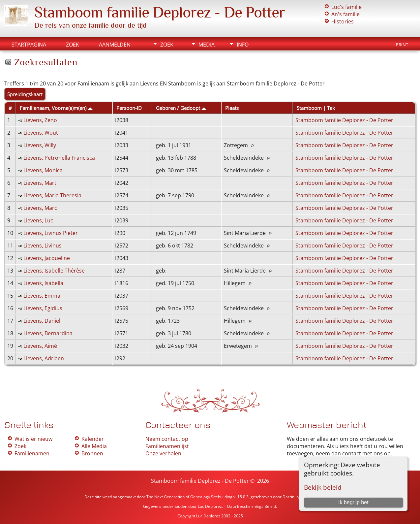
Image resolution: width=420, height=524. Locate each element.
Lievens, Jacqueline (47, 258)
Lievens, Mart (40, 183)
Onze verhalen (163, 453)
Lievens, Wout (41, 133)
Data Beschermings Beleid (252, 506)
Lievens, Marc (40, 208)
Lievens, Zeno (40, 120)
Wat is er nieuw (33, 439)
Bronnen (92, 453)
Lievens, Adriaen (44, 358)
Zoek (73, 45)
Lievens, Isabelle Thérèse (54, 271)
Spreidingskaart (25, 94)
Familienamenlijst (167, 446)
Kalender (93, 439)
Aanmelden (115, 45)
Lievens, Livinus (43, 246)
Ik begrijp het (353, 502)
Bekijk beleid (323, 487)
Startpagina (29, 45)
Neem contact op (167, 439)
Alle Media (94, 446)
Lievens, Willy (40, 145)
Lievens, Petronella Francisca (59, 158)
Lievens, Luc (38, 220)
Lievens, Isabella (43, 283)
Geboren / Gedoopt (181, 108)
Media (207, 45)
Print (402, 45)
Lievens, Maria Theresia (52, 195)
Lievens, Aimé (40, 346)
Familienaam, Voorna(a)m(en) (56, 108)
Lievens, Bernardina (48, 333)
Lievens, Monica (43, 170)
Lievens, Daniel (42, 321)
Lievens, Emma (42, 296)
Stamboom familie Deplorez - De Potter (160, 12)
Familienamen (32, 453)
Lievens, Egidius (43, 308)
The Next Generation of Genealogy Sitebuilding (189, 497)
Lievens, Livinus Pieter (51, 233)
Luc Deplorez (210, 506)
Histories (343, 21)
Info (243, 45)
